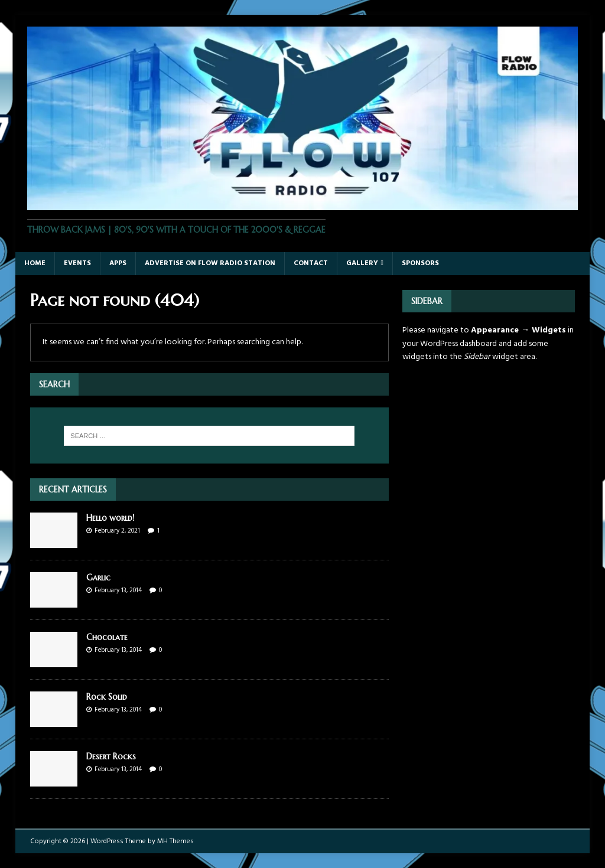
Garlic (98, 577)
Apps (118, 263)
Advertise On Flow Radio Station (210, 263)
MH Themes (175, 841)
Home (35, 263)
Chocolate (107, 637)
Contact (311, 263)
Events (77, 263)
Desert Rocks (111, 756)
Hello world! (110, 518)
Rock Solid (107, 697)
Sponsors (420, 263)
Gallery (362, 263)
